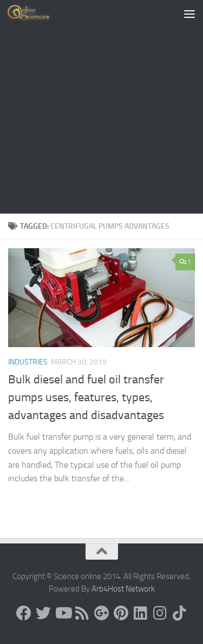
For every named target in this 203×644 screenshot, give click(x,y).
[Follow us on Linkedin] (141, 613)
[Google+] (102, 613)
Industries (28, 362)
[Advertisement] (101, 107)
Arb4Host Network (123, 589)
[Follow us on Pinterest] (121, 613)
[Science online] (24, 613)
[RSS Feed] (82, 613)
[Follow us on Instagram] (160, 613)
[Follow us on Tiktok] (180, 613)
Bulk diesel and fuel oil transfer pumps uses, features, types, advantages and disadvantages (86, 397)
